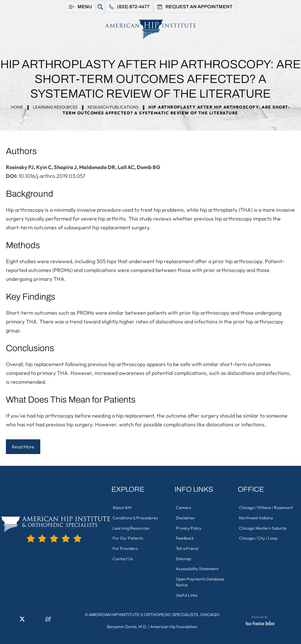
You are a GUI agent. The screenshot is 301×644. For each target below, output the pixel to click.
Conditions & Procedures (136, 518)
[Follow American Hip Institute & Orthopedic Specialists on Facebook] (4, 619)
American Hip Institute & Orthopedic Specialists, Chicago (154, 613)
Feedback (185, 538)
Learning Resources (55, 107)
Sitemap (184, 558)
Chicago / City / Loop (259, 538)
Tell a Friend (187, 548)
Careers (184, 508)
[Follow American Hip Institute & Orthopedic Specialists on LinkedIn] (13, 619)
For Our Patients (128, 538)
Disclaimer (186, 518)
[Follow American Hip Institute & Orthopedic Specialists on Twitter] (22, 619)
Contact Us (123, 558)
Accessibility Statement (198, 568)
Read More (23, 447)
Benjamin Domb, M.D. (127, 625)
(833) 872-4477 (133, 7)
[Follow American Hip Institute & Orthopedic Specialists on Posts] (49, 619)
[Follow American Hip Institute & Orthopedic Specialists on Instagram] (31, 619)
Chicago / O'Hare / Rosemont (266, 508)
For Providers (126, 548)
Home (17, 107)
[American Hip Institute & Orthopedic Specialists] (150, 29)
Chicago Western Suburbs (263, 528)
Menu (85, 7)
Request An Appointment (199, 7)
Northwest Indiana (256, 518)
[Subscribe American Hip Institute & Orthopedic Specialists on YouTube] (40, 619)
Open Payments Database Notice (200, 580)
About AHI (122, 508)
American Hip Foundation (174, 625)
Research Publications (113, 107)
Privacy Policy (189, 528)
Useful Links (187, 593)
